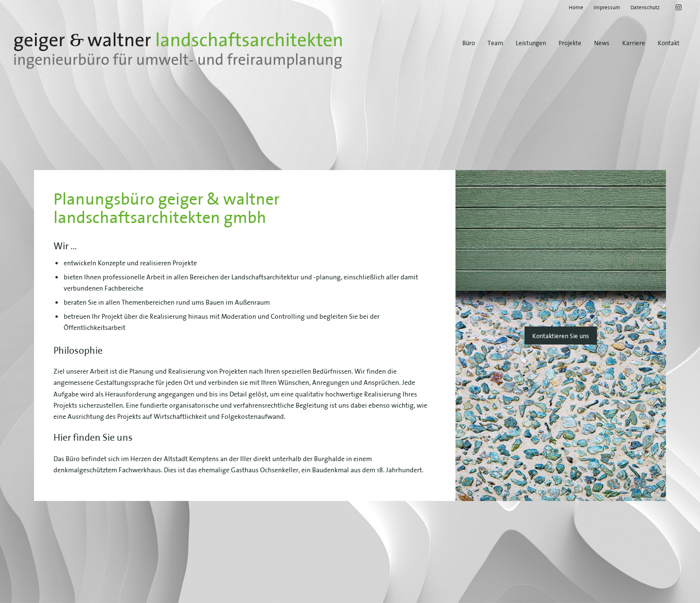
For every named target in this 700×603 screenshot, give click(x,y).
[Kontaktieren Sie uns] (561, 336)
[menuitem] (576, 7)
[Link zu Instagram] (679, 7)
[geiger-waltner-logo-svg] (178, 51)
